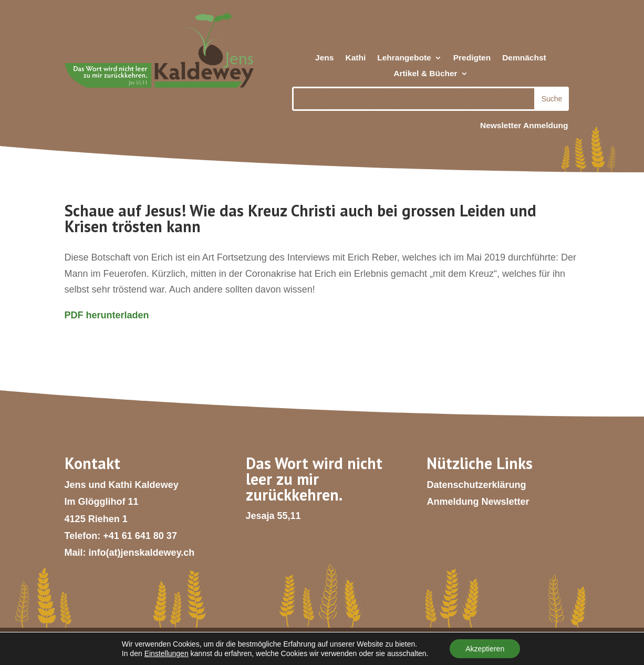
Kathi (355, 58)
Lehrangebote (404, 58)
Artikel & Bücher (425, 74)
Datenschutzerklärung (476, 485)
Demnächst (524, 58)
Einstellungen (167, 653)
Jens (324, 58)
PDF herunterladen (107, 315)
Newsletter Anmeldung (524, 125)
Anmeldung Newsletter (478, 502)
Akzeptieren (485, 649)
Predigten (472, 58)
